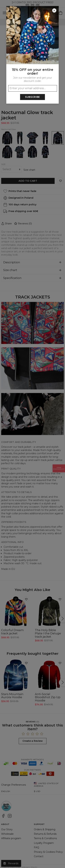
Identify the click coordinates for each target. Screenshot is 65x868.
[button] (32, 434)
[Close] (54, 10)
